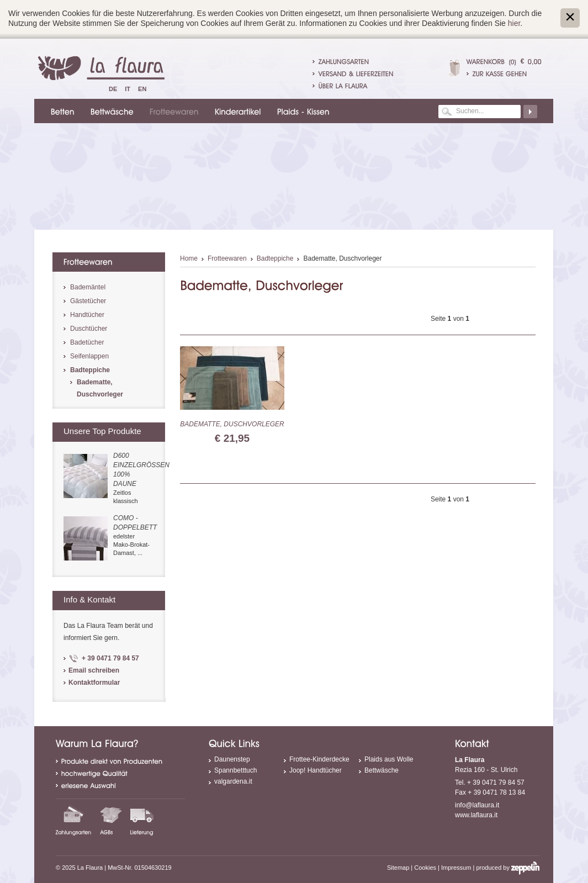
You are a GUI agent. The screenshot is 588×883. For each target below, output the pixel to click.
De (113, 89)
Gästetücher (88, 301)
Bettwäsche (382, 770)
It (128, 89)
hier (514, 23)
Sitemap (398, 868)
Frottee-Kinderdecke (319, 759)
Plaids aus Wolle (389, 759)
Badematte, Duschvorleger (232, 424)
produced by (508, 868)
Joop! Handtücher (316, 770)
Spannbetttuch (235, 770)
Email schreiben (94, 670)
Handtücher (87, 315)
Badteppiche (275, 258)
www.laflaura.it (476, 815)
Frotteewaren (227, 258)
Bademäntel (88, 287)
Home (189, 258)
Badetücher (87, 342)
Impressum (456, 868)
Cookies (425, 868)
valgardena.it (233, 781)
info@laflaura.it (477, 805)
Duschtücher (89, 329)
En (142, 89)
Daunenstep (232, 759)
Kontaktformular (94, 683)
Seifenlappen (89, 356)
